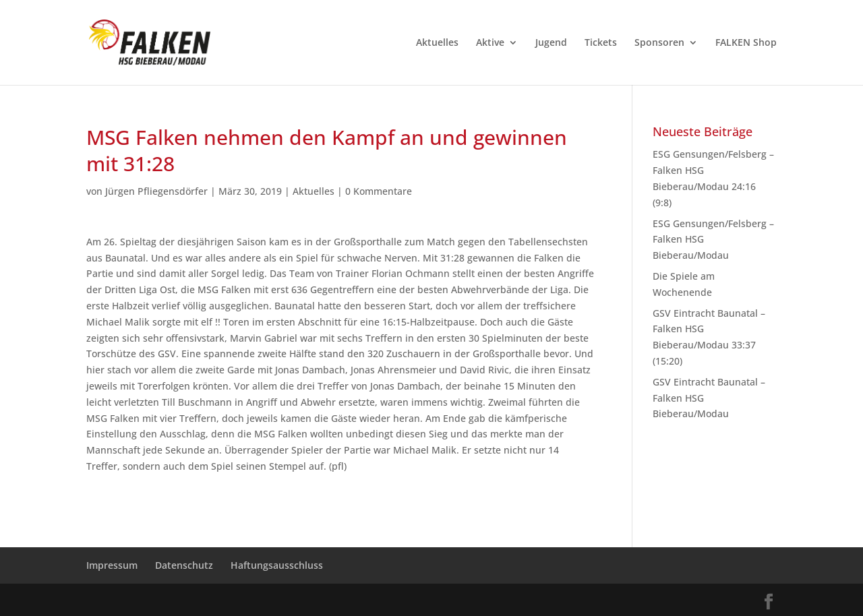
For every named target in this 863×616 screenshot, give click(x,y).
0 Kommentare (379, 191)
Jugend (551, 43)
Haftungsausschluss (277, 565)
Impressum (112, 565)
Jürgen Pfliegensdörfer (156, 191)
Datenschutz (184, 565)
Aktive (490, 43)
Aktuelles (437, 43)
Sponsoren (659, 43)
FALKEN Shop (746, 43)
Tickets (601, 43)
